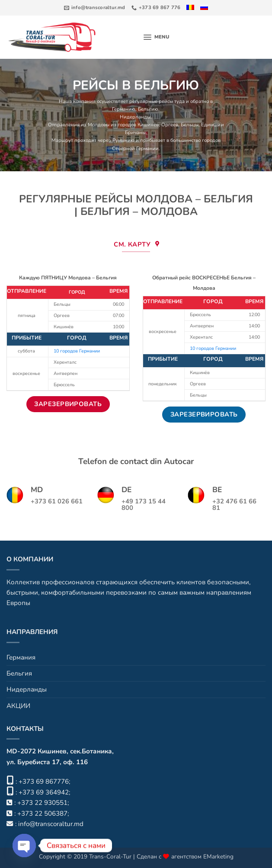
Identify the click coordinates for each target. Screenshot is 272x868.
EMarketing (218, 857)
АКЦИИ (18, 706)
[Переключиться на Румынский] (193, 7)
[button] (157, 37)
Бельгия (19, 673)
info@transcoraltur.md (51, 824)
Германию (124, 109)
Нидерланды (135, 117)
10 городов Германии (77, 351)
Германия (21, 657)
